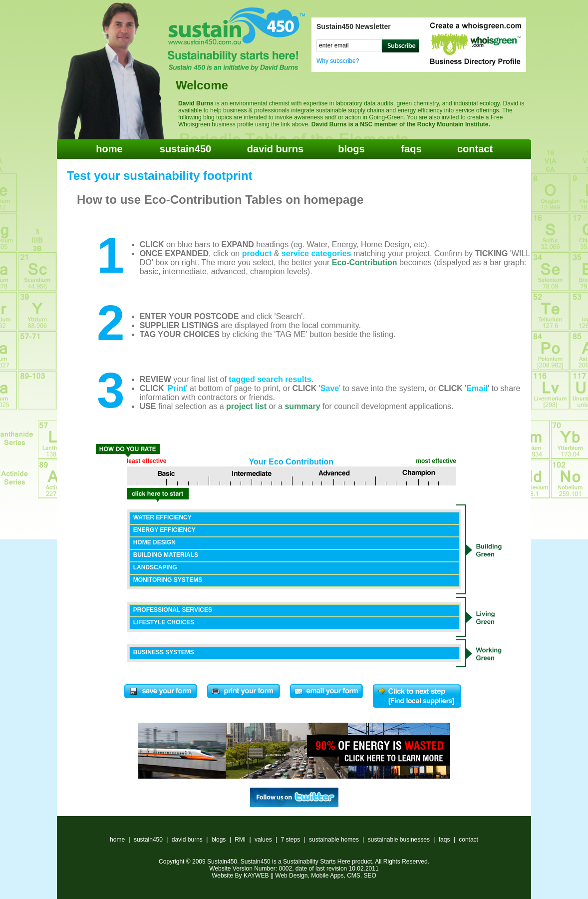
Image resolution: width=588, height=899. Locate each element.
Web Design (291, 876)
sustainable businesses (399, 840)
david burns (275, 149)
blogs (351, 149)
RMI (240, 840)
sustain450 (185, 149)
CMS (354, 876)
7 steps (290, 840)
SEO (370, 876)
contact (475, 149)
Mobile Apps (327, 876)
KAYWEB (256, 876)
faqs (411, 149)
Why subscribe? (338, 61)
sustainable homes (334, 840)
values (263, 840)
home (109, 149)
